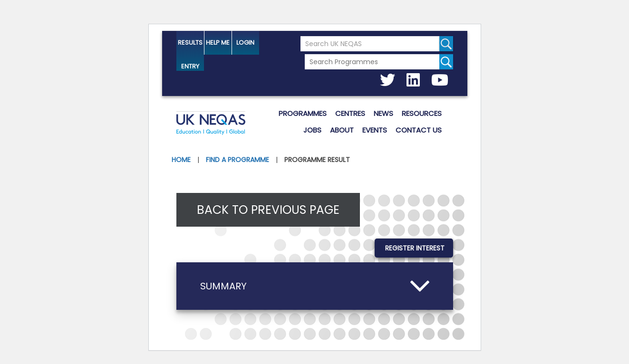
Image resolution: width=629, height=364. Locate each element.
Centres (350, 113)
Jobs (312, 130)
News (383, 113)
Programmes (303, 113)
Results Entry (190, 46)
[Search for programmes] (446, 62)
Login (245, 43)
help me (218, 43)
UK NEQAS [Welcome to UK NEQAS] (211, 125)
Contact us (419, 130)
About (342, 130)
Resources (422, 113)
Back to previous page (268, 210)
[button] (315, 286)
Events (375, 130)
